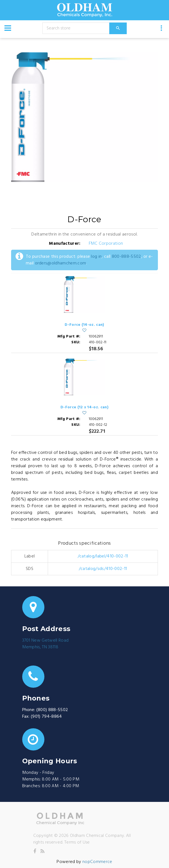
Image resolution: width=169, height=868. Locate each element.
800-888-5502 (127, 257)
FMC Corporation (106, 244)
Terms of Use (77, 842)
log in (96, 257)
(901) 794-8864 (46, 717)
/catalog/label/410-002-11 (103, 556)
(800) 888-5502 (52, 710)
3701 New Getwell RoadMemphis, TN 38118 (46, 644)
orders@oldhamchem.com (61, 263)
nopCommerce (97, 862)
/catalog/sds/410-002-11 (103, 569)
